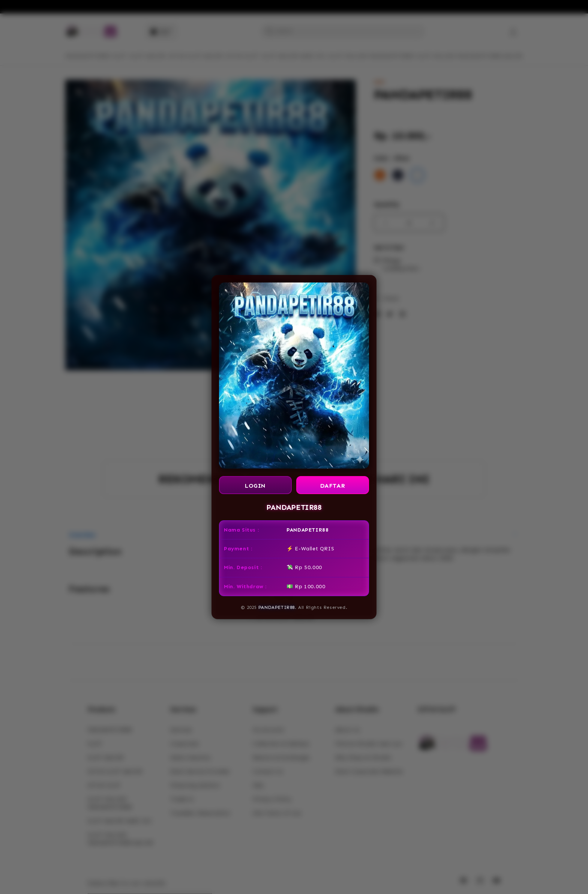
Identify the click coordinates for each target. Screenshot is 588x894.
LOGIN (255, 486)
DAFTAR (333, 486)
